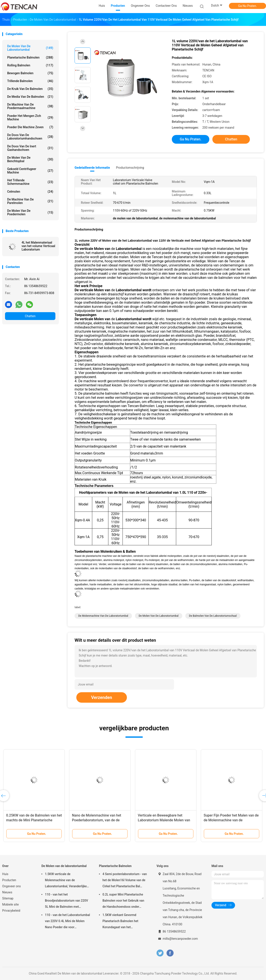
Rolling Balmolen (30, 65)
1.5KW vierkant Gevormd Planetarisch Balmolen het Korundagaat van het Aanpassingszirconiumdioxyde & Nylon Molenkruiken (125, 922)
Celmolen (30, 192)
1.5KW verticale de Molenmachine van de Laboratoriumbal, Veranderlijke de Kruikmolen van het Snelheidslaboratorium (66, 881)
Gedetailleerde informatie (92, 168)
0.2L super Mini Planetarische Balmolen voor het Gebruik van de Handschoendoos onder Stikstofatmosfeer (123, 901)
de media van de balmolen (30, 97)
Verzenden (102, 697)
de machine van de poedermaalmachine (30, 106)
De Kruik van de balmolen (30, 89)
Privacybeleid (11, 911)
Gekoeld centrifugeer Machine (30, 171)
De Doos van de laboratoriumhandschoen (30, 137)
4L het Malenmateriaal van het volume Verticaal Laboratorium (38, 246)
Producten (9, 880)
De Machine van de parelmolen (30, 201)
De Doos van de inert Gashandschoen (30, 148)
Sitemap (8, 898)
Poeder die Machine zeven (30, 127)
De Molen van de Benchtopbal (30, 159)
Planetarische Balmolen (30, 57)
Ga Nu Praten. (247, 6)
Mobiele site (10, 904)
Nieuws (7, 892)
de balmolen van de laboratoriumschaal (213, 616)
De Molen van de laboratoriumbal (30, 48)
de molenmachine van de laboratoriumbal (103, 616)
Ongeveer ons (11, 886)
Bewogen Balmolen (30, 73)
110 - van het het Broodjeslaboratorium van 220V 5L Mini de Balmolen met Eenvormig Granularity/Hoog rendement (66, 901)
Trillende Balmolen (30, 81)
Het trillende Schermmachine (30, 182)
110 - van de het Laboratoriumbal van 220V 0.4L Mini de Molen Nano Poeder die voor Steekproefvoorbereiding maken (67, 922)
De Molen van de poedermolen (30, 212)
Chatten (30, 316)
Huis (5, 874)
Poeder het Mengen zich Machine (30, 118)
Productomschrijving (130, 168)
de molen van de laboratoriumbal (159, 616)
